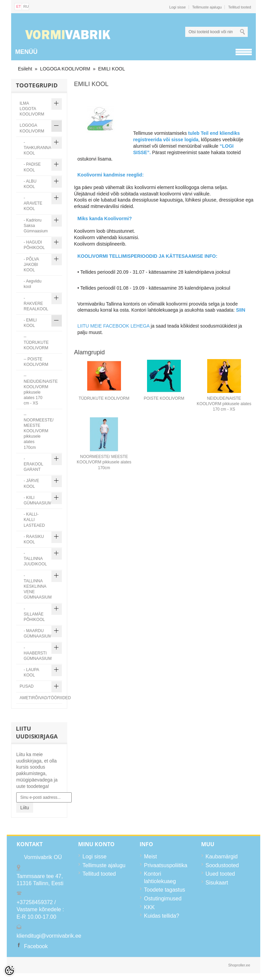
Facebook (36, 946)
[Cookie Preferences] (9, 971)
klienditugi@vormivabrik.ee (49, 936)
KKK (149, 907)
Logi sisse (178, 7)
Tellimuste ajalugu (207, 7)
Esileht (25, 69)
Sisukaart (217, 883)
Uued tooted (220, 874)
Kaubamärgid (222, 857)
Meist (150, 857)
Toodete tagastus (165, 890)
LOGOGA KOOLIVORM (65, 69)
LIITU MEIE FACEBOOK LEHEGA (113, 326)
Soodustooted (222, 865)
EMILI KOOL (111, 69)
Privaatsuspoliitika (166, 865)
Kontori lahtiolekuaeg (160, 878)
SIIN (240, 310)
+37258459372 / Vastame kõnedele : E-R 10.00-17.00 (40, 910)
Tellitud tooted (240, 7)
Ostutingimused (163, 899)
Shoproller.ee (239, 965)
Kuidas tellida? (162, 916)
